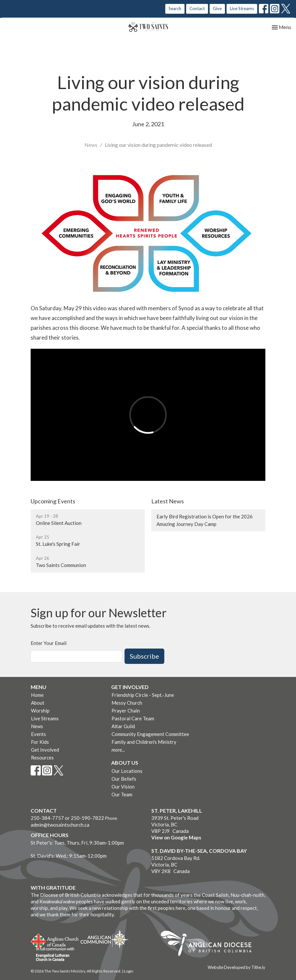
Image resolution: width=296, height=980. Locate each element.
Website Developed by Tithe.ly (237, 967)
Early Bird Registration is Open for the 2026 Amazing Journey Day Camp (205, 520)
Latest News (168, 501)
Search (175, 8)
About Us (125, 763)
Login (129, 971)
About (38, 703)
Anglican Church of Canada (55, 940)
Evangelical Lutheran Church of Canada (53, 955)
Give (217, 8)
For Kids (40, 742)
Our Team (122, 794)
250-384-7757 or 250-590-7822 (67, 818)
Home (37, 695)
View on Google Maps (176, 837)
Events (38, 734)
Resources (42, 758)
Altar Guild (123, 726)
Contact (197, 8)
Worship (40, 711)
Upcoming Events (53, 501)
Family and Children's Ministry (144, 742)
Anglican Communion (104, 939)
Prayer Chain (126, 711)
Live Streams (242, 8)
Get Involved (45, 750)
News (91, 145)
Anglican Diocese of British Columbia (209, 944)
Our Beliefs (124, 779)
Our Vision (123, 787)
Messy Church (127, 703)
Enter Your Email (49, 643)
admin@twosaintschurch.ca (60, 825)
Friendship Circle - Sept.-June (143, 695)
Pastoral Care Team (133, 718)
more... (118, 750)
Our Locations (127, 771)
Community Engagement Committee (150, 734)
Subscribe (144, 656)
